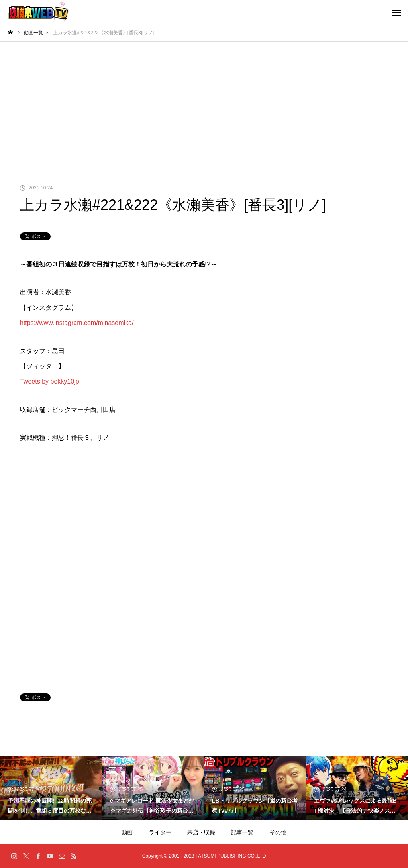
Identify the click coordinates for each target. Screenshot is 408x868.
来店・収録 (201, 832)
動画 (127, 832)
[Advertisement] (204, 102)
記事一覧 (242, 832)
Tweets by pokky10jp (50, 381)
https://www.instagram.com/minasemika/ (77, 323)
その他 (278, 832)
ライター (160, 832)
